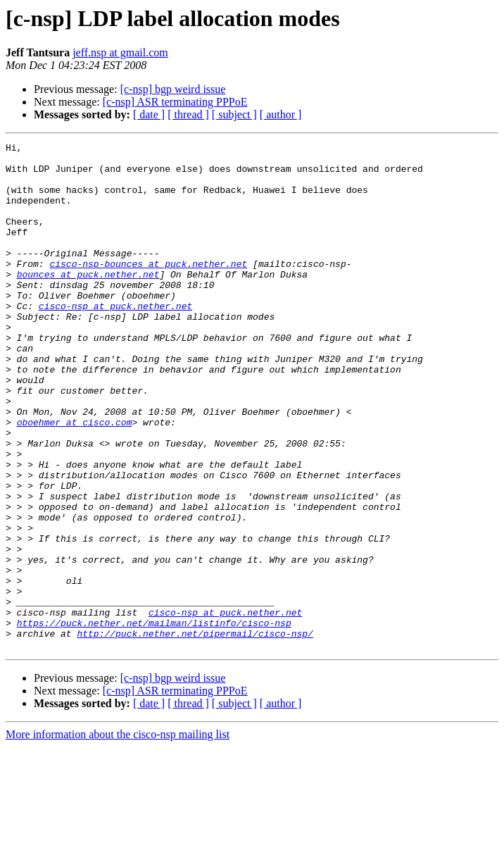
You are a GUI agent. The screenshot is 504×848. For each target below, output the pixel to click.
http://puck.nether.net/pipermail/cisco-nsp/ (195, 732)
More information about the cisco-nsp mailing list (118, 836)
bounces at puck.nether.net (88, 301)
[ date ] (149, 114)
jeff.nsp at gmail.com (120, 52)
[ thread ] (188, 114)
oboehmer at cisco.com (75, 479)
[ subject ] (234, 114)
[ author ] (281, 114)
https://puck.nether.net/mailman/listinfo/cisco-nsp (154, 720)
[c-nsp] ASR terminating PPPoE (175, 102)
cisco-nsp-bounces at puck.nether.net (148, 289)
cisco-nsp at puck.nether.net (115, 339)
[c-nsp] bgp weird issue (173, 89)
